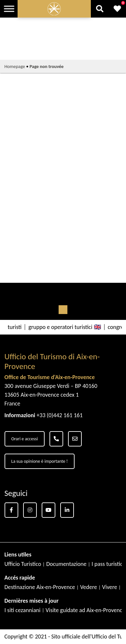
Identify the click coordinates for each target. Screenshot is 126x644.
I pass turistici (108, 564)
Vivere (110, 587)
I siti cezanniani (23, 610)
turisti (15, 327)
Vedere (89, 587)
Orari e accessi (25, 439)
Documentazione (66, 564)
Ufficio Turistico (23, 564)
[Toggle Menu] (9, 9)
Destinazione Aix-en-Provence (40, 587)
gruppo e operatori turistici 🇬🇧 (64, 327)
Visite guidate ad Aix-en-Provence (85, 610)
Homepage (15, 66)
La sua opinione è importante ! (40, 461)
